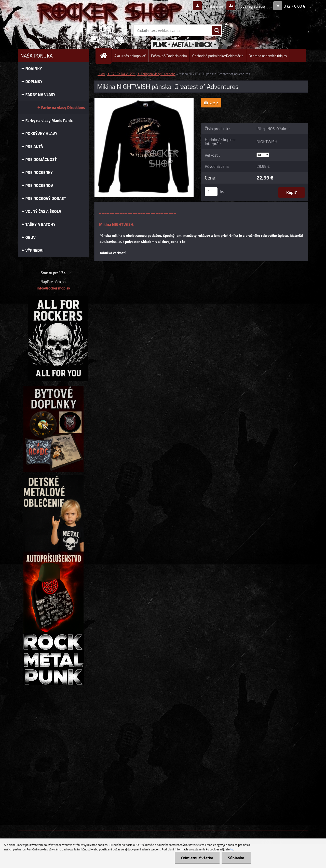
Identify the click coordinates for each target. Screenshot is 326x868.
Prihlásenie (214, 6)
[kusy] (211, 192)
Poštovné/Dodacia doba (169, 56)
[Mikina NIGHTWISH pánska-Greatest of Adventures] (144, 100)
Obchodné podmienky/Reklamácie (218, 56)
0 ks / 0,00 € (294, 6)
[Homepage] (106, 56)
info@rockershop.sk (53, 288)
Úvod (101, 74)
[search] (216, 31)
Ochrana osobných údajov (268, 56)
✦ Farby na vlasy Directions (156, 74)
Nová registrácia (251, 6)
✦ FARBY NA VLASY (121, 74)
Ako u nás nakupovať (130, 56)
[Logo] (53, 30)
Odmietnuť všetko (197, 858)
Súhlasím (236, 858)
